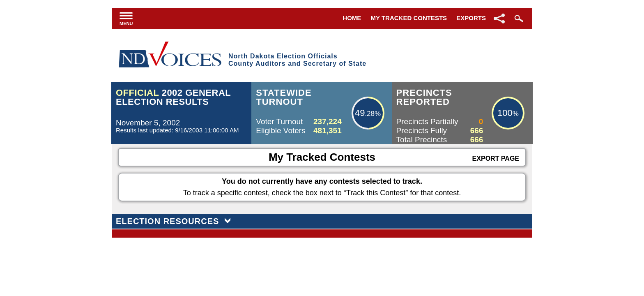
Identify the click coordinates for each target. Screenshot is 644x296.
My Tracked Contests (409, 18)
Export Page (496, 158)
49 (360, 113)
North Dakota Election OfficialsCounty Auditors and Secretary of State (297, 60)
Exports (471, 18)
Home (352, 18)
